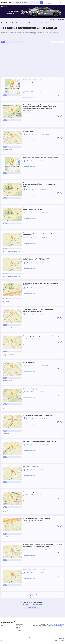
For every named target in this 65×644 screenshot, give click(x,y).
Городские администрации (29, 98)
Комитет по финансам (31, 467)
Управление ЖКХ (29, 362)
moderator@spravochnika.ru (57, 627)
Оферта (22, 641)
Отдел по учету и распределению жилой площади (41, 336)
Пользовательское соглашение (9, 639)
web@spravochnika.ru (59, 624)
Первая (25, 595)
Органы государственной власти (37, 23)
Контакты (22, 637)
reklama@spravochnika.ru (58, 625)
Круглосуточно (10, 42)
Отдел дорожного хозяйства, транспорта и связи (41, 158)
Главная (3, 23)
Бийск (14, 23)
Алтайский (9, 23)
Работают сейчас (20, 42)
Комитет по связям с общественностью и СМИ (40, 442)
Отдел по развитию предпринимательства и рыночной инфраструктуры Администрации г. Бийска (40, 185)
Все (3, 42)
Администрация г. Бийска (32, 80)
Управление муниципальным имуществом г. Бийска (42, 492)
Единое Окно (28, 131)
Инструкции (29, 637)
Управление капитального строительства (38, 415)
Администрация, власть (22, 23)
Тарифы (22, 639)
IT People (62, 641)
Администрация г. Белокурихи (34, 570)
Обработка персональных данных (9, 637)
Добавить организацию (33, 608)
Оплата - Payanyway (6, 641)
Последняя (39, 595)
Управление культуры (31, 389)
